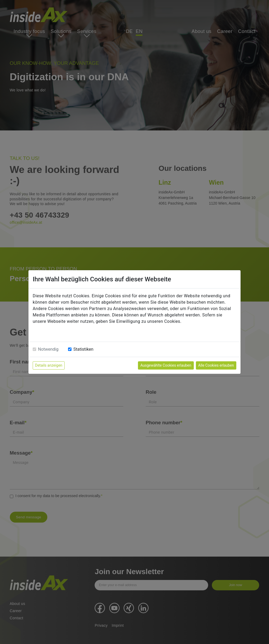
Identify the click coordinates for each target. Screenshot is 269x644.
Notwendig (48, 349)
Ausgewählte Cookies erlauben (166, 365)
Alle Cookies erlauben (216, 365)
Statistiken (83, 349)
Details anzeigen (49, 365)
